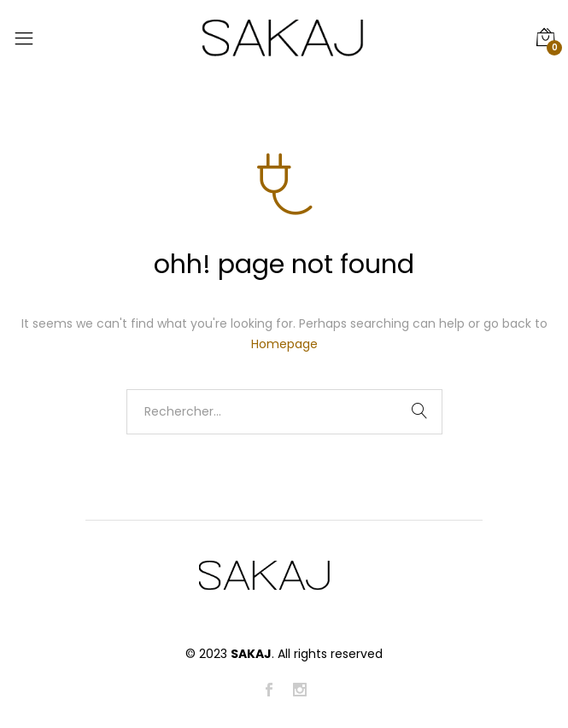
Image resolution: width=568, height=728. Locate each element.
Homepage (284, 344)
